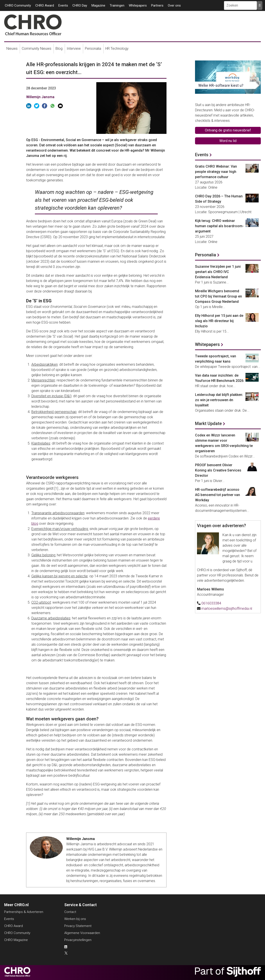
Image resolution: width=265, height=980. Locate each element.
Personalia (93, 49)
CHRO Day (80, 5)
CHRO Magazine (16, 940)
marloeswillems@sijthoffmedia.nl (227, 609)
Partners (157, 5)
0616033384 (211, 603)
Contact (70, 912)
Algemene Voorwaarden (82, 933)
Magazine (98, 5)
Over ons (174, 5)
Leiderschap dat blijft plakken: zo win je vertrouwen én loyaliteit (219, 400)
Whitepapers (138, 5)
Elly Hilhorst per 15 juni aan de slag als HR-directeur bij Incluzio (219, 321)
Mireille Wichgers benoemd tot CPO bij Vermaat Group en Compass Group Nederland (218, 296)
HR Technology (117, 49)
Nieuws (12, 49)
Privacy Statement (78, 926)
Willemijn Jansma (40, 97)
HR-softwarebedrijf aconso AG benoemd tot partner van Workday (218, 495)
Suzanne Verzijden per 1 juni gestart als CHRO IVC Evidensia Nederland (218, 272)
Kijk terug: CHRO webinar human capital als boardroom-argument (219, 226)
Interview (74, 49)
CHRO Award (45, 5)
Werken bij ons (75, 919)
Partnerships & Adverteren (24, 912)
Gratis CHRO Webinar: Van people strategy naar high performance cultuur (216, 172)
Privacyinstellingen (78, 940)
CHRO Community (18, 5)
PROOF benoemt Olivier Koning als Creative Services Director (218, 470)
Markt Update (208, 424)
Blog (59, 49)
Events (63, 5)
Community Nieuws (37, 49)
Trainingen (117, 5)
